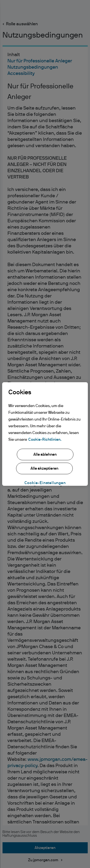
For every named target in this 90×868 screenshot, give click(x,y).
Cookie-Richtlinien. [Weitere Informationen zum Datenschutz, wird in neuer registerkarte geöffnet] (45, 440)
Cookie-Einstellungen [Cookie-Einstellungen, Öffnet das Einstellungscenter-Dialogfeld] (45, 483)
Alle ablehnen (45, 454)
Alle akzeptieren (44, 468)
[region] (45, 434)
